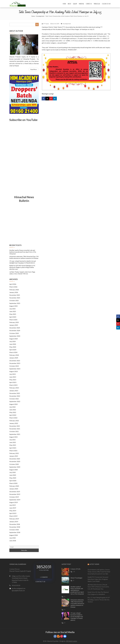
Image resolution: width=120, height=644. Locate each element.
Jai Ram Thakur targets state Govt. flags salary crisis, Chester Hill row (22, 273)
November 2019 (15, 494)
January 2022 (14, 423)
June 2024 (13, 344)
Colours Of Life (106, 4)
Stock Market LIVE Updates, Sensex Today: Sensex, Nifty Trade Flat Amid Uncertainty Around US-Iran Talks (99, 572)
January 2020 (14, 489)
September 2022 (15, 401)
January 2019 (14, 522)
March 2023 (13, 385)
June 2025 (13, 311)
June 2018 (13, 541)
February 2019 (14, 519)
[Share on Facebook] (44, 99)
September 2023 (15, 369)
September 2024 (15, 336)
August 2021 (13, 437)
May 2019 (13, 511)
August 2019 (13, 502)
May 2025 (13, 314)
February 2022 (14, 421)
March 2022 (13, 418)
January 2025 (14, 325)
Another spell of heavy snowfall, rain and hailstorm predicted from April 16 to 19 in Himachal (23, 252)
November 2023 (15, 363)
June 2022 (13, 410)
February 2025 (14, 322)
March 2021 (13, 451)
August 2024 (13, 339)
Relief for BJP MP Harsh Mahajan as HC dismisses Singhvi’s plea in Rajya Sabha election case (22, 267)
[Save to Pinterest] (51, 99)
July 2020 (12, 472)
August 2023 (13, 371)
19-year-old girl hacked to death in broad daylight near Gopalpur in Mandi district (23, 262)
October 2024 (14, 333)
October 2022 (14, 399)
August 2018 (13, 535)
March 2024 (13, 352)
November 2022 (15, 396)
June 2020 (13, 475)
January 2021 (14, 456)
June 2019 (13, 508)
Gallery (75, 4)
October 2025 (14, 300)
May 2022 (13, 412)
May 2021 (13, 445)
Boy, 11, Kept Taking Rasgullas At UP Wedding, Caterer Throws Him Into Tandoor (99, 600)
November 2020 (15, 461)
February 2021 (14, 453)
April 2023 (13, 382)
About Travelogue (76, 578)
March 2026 (13, 287)
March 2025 (13, 320)
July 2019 (12, 505)
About (69, 4)
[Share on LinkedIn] (55, 99)
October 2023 (14, 366)
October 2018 (14, 530)
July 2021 (12, 440)
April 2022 (13, 415)
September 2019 (15, 500)
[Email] (24, 547)
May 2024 (13, 347)
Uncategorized (40, 16)
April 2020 (13, 481)
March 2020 (13, 483)
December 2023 (15, 361)
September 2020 (15, 467)
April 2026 (13, 284)
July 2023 (12, 374)
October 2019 (14, 497)
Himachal (81, 4)
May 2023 (13, 380)
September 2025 (15, 303)
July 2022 (12, 407)
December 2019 (15, 492)
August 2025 (13, 306)
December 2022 (15, 393)
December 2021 (15, 426)
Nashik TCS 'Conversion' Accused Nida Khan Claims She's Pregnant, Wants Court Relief (98, 579)
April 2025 (13, 317)
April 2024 (13, 350)
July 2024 (12, 341)
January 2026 (14, 292)
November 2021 (15, 429)
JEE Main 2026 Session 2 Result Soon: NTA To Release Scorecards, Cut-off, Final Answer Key (98, 587)
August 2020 (13, 470)
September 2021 (15, 434)
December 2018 (15, 524)
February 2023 (14, 388)
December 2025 (15, 295)
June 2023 (13, 377)
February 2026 (14, 290)
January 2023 (14, 391)
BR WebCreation (72, 641)
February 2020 (14, 486)
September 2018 (15, 532)
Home (64, 4)
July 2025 (12, 309)
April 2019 (13, 513)
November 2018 (15, 527)
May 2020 (13, 478)
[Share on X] (47, 99)
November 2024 (15, 330)
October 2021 (14, 431)
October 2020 (14, 464)
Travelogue (97, 4)
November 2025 (15, 298)
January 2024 (14, 358)
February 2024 (14, 355)
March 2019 (13, 516)
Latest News (94, 564)
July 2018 (12, 538)
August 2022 (13, 404)
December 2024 (15, 328)
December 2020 (15, 459)
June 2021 (13, 442)
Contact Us (89, 4)
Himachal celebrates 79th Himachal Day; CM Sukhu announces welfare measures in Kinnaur (24, 257)
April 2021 (13, 448)
